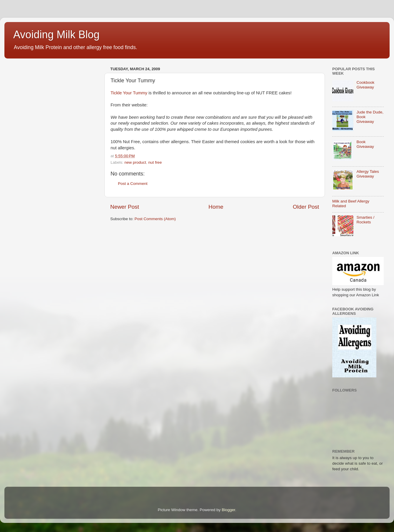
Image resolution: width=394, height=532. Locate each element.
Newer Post (125, 207)
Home (216, 207)
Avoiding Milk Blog (56, 35)
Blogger (228, 510)
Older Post (306, 207)
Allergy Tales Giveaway (368, 174)
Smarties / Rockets (365, 220)
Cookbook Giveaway (365, 85)
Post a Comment (133, 184)
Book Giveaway (365, 144)
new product (135, 162)
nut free (155, 162)
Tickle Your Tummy (129, 93)
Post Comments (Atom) (155, 219)
